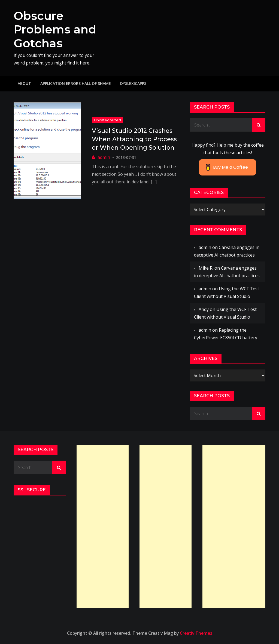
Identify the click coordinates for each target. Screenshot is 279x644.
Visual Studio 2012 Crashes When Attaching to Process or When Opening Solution (134, 139)
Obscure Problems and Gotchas (55, 30)
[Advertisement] (103, 526)
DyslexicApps (133, 83)
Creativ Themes (196, 633)
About (24, 83)
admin (104, 157)
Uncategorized (107, 120)
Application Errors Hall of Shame (76, 83)
